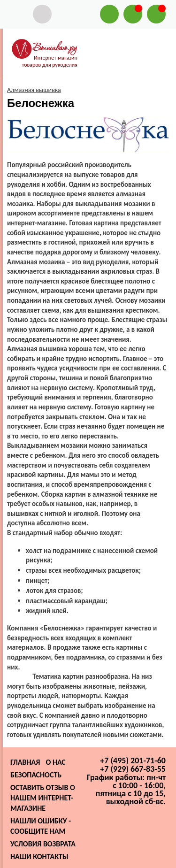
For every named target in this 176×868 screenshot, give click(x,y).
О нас (55, 762)
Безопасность (36, 775)
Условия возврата (43, 844)
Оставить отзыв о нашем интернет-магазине (43, 798)
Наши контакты (39, 856)
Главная (25, 762)
